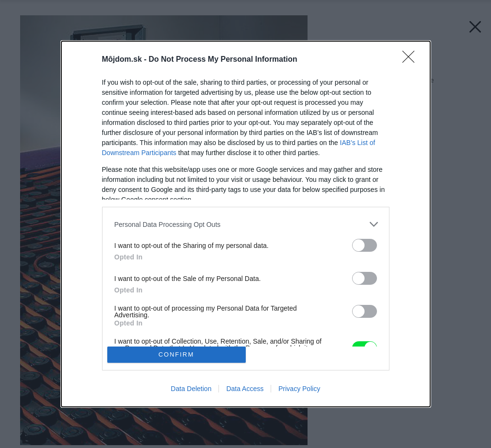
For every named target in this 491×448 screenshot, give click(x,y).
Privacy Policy (299, 389)
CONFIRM (177, 354)
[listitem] (246, 224)
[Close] (411, 60)
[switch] (365, 245)
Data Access (245, 389)
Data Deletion (191, 389)
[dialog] (246, 224)
